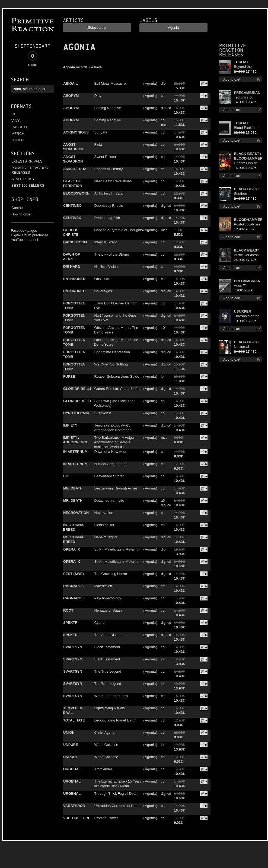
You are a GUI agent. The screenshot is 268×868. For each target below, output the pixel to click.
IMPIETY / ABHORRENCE (76, 440)
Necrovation (104, 513)
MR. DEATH (73, 488)
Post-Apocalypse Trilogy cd (247, 225)
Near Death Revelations (113, 181)
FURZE (69, 376)
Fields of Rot (104, 525)
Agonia (150, 83)
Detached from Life (109, 500)
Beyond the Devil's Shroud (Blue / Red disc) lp (247, 67)
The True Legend (108, 671)
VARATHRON (74, 806)
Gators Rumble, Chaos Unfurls (118, 389)
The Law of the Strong (112, 254)
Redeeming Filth (107, 218)
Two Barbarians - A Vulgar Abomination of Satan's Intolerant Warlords (115, 442)
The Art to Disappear (111, 635)
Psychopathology (108, 598)
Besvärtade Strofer (109, 476)
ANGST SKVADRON (73, 147)
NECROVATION (76, 513)
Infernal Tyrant (106, 242)
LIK (66, 476)
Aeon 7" (240, 286)
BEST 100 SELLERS (28, 185)
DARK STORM (75, 242)
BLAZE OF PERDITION (73, 183)
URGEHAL (72, 769)
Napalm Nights (106, 537)
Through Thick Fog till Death (117, 794)
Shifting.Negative (108, 108)
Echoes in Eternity (109, 169)
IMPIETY (70, 425)
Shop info (25, 199)
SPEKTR (70, 623)
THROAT (241, 62)
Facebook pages (24, 230)
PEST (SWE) (74, 574)
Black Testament (107, 647)
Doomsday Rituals (109, 206)
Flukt (98, 144)
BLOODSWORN (76, 193)
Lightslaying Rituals (110, 708)
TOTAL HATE (74, 720)
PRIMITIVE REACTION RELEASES (30, 170)
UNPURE (71, 745)
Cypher (100, 623)
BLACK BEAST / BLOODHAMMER (248, 156)
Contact (17, 208)
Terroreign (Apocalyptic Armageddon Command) (113, 428)
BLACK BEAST (246, 189)
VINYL (17, 121)
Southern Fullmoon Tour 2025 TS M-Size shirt (246, 194)
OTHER (18, 140)
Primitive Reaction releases (233, 50)
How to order (21, 214)
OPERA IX (72, 549)
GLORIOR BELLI (77, 389)
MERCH (18, 134)
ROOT (68, 610)
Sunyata (101, 132)
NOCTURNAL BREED (74, 527)
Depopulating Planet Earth (115, 720)
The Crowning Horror (111, 574)
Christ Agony (104, 732)
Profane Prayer (106, 818)
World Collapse (106, 745)
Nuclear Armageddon (111, 464)
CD (14, 114)
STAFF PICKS (23, 179)
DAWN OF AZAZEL (71, 257)
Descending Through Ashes (116, 488)
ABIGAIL (70, 83)
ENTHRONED (74, 279)
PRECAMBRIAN (247, 93)
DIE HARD (72, 267)
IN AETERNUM (75, 452)
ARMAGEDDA (75, 169)
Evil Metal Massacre (110, 83)
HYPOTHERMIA (76, 413)
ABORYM (71, 96)
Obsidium (102, 279)
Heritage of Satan (108, 610)
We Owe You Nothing (111, 364)
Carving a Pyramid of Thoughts (119, 230)
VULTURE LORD (77, 818)
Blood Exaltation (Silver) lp (247, 128)
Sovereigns (103, 291)
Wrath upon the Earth (111, 696)
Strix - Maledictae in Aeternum (118, 549)
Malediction (103, 586)
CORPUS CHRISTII (71, 232)
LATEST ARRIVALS (27, 161)
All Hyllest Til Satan (109, 193)
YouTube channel (24, 240)
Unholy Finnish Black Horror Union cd (245, 163)
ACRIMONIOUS (76, 132)
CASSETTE (21, 127)
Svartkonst (103, 413)
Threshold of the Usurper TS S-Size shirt (247, 316)
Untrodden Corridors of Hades (118, 806)
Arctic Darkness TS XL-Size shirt (247, 255)
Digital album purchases (30, 235)
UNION (69, 732)
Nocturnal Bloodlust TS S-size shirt (246, 347)
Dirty (98, 96)
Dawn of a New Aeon (111, 452)
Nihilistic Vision (106, 267)
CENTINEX (72, 206)
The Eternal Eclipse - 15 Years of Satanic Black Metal (118, 784)
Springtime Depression (112, 352)
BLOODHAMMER (248, 220)
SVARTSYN (73, 647)
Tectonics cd (244, 97)
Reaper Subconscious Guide (117, 376)
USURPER (243, 311)
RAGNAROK (74, 586)
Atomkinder (103, 769)
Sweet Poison (105, 157)
